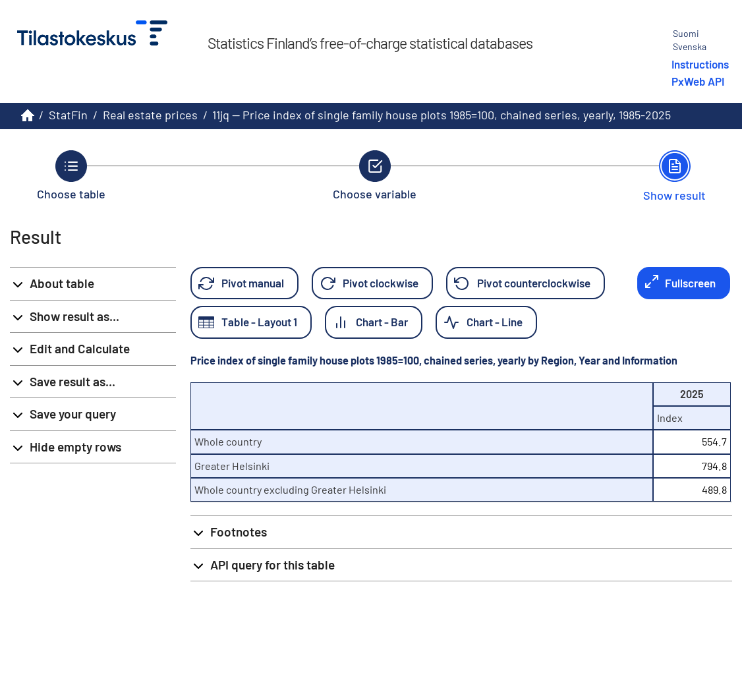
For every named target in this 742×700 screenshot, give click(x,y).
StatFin (68, 115)
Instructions (700, 64)
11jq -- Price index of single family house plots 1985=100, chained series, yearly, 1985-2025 (442, 115)
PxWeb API (698, 81)
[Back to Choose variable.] (375, 175)
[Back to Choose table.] (71, 175)
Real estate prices (150, 115)
